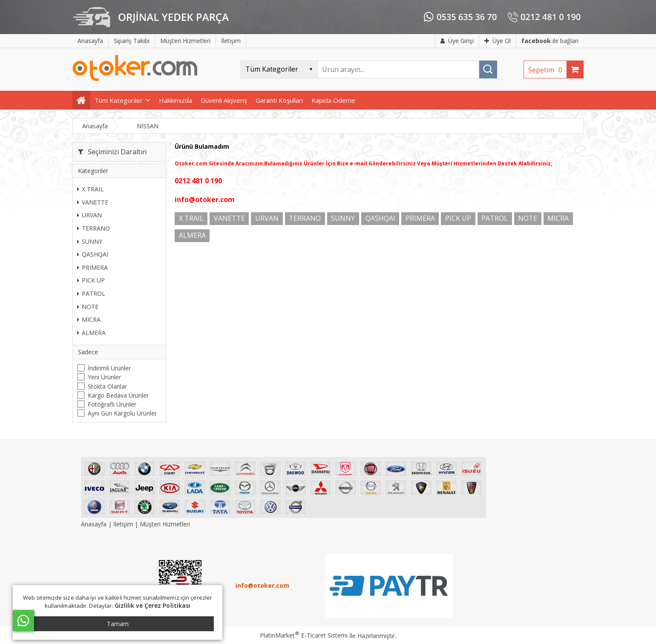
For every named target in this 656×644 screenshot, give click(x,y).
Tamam (118, 624)
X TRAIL (90, 189)
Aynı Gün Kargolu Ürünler (122, 413)
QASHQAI (93, 254)
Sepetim (547, 70)
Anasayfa (95, 524)
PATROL (91, 293)
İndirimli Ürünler (109, 368)
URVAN (89, 215)
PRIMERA (92, 267)
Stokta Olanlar (107, 386)
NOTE (88, 307)
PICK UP (91, 280)
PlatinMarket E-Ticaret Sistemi (304, 635)
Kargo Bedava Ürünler (118, 395)
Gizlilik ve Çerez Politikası (153, 605)
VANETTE (93, 202)
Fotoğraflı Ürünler (112, 404)
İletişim (123, 524)
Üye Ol (498, 41)
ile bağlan (550, 41)
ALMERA (91, 333)
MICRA (89, 319)
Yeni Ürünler (104, 377)
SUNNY (90, 241)
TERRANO (94, 228)
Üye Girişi (457, 41)
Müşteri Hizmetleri (165, 524)
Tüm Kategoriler (119, 100)
